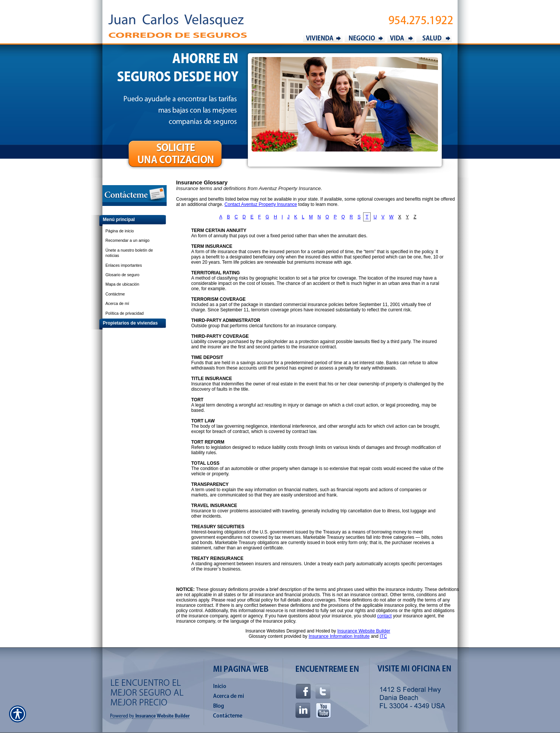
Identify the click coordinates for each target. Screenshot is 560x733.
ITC (383, 636)
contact (384, 616)
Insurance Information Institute (339, 636)
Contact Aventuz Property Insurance (261, 204)
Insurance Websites (265, 631)
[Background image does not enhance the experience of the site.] (129, 220)
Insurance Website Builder (364, 631)
